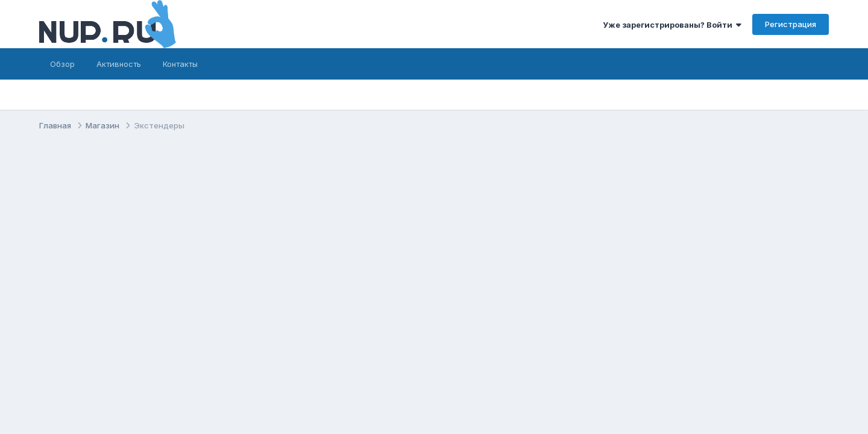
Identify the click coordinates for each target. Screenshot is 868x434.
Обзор (62, 64)
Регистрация (791, 24)
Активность (119, 64)
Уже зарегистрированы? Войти (672, 25)
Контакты (180, 64)
